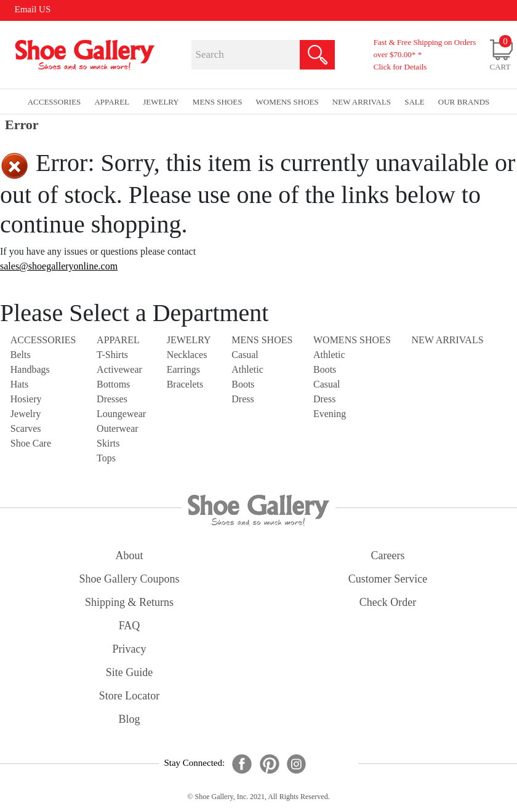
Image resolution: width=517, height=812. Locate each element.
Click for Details (400, 67)
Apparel (118, 340)
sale (415, 102)
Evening (330, 414)
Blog (129, 719)
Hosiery (26, 399)
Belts (21, 355)
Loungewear (121, 414)
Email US (33, 9)
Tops (106, 458)
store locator (129, 696)
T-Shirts (112, 355)
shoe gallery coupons (130, 579)
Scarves (26, 428)
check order (388, 602)
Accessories (43, 340)
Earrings (183, 369)
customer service (388, 579)
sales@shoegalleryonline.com (59, 266)
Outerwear (118, 428)
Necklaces (187, 355)
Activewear (119, 369)
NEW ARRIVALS (447, 340)
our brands (464, 102)
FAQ (130, 626)
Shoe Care (31, 443)
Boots (243, 384)
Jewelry (26, 414)
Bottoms (113, 384)
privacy (130, 649)
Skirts (108, 443)
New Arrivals (362, 102)
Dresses (112, 399)
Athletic (247, 369)
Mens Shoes (262, 340)
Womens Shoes (352, 340)
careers (388, 555)
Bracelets (185, 384)
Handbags (30, 369)
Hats (19, 384)
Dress (242, 399)
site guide (130, 672)
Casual (245, 355)
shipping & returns (129, 602)
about (130, 555)
